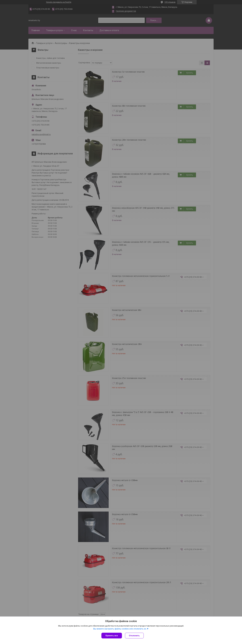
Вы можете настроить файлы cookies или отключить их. (120, 629)
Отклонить (134, 636)
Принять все (112, 636)
